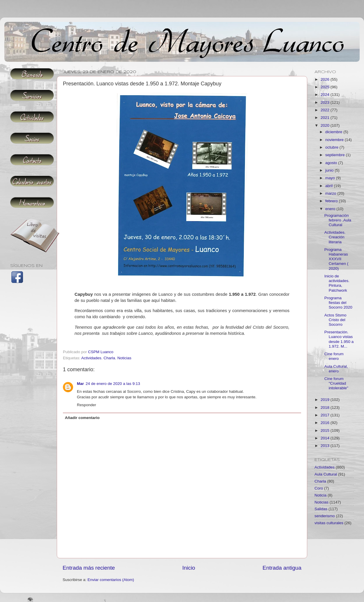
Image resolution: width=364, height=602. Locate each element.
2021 (326, 118)
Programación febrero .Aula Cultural (338, 220)
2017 (326, 415)
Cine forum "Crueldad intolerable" (336, 383)
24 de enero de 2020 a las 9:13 (113, 384)
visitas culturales (329, 523)
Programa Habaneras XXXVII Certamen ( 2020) (336, 259)
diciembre (334, 132)
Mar (80, 384)
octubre (332, 147)
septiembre (336, 155)
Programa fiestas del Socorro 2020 (338, 303)
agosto (332, 163)
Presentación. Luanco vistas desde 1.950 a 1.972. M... (339, 339)
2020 (326, 125)
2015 (326, 431)
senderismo (325, 516)
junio (330, 170)
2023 (326, 102)
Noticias (124, 358)
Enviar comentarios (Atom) (111, 580)
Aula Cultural (326, 474)
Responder (86, 405)
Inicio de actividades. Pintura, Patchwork (337, 283)
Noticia (320, 495)
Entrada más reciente (89, 568)
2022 (326, 110)
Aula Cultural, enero (336, 369)
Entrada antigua (282, 568)
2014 (326, 438)
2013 (326, 446)
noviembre (335, 140)
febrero (332, 201)
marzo (331, 193)
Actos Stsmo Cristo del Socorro (335, 320)
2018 (326, 408)
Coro (319, 488)
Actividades (91, 358)
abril (329, 186)
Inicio (189, 568)
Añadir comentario (82, 418)
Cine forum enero (334, 356)
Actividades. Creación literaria (335, 237)
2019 (326, 400)
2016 (326, 423)
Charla (109, 358)
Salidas (321, 509)
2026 (326, 79)
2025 (326, 87)
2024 (326, 95)
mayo (331, 178)
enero (331, 209)
